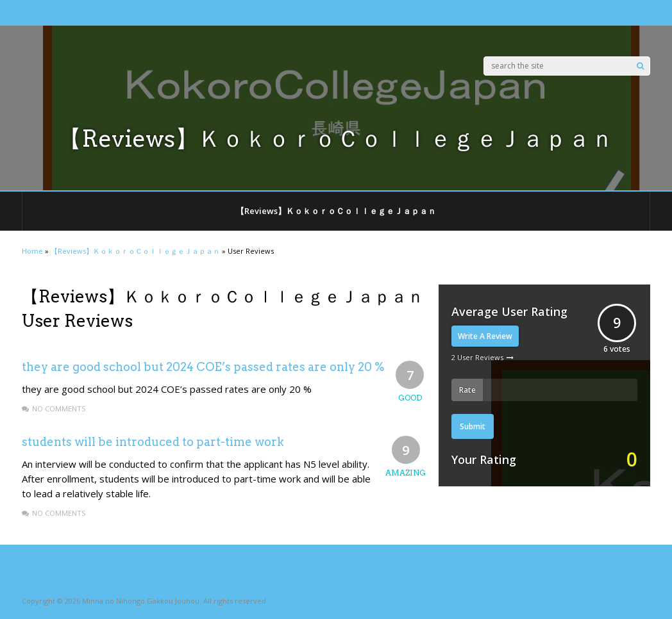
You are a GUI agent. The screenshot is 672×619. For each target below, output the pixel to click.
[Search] (640, 66)
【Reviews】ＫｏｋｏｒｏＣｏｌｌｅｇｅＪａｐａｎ (336, 211)
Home (32, 251)
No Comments (59, 409)
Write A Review (485, 336)
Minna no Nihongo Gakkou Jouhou (141, 601)
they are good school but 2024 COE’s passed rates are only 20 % (203, 367)
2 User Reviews (477, 357)
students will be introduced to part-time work (153, 442)
